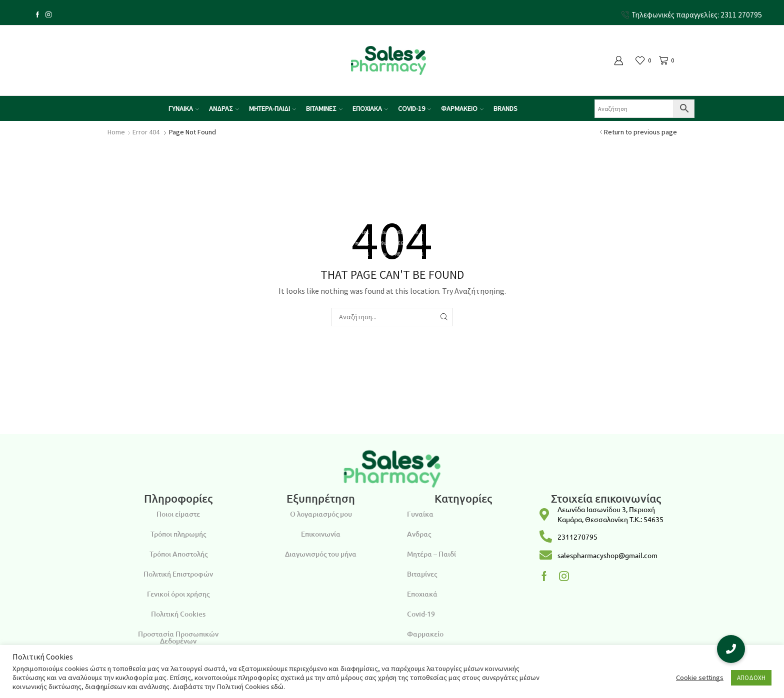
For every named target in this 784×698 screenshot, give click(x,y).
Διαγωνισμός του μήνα (321, 554)
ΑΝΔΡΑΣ (224, 108)
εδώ (277, 687)
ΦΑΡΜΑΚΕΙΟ (462, 108)
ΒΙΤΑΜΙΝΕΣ (324, 108)
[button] (731, 649)
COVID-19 (414, 108)
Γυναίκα (420, 514)
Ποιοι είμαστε (178, 514)
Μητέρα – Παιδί (431, 554)
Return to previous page (640, 132)
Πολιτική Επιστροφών (178, 574)
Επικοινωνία (321, 534)
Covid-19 (421, 614)
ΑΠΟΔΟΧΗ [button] (751, 678)
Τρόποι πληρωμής (178, 534)
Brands (505, 108)
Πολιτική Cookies (178, 614)
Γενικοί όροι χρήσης (178, 594)
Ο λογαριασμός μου (321, 514)
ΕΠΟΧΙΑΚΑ (370, 108)
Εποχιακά (422, 594)
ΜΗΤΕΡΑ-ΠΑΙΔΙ (272, 108)
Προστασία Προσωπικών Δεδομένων (178, 637)
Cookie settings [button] (700, 678)
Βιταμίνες (422, 574)
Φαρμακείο (425, 634)
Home (116, 132)
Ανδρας (419, 534)
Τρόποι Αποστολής (178, 554)
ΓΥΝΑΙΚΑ (184, 108)
